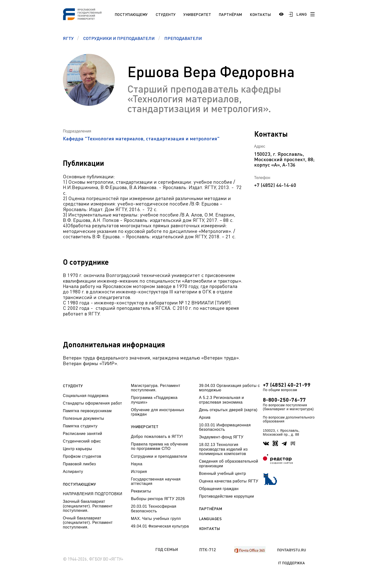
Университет (197, 14)
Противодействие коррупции (227, 496)
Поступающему (131, 14)
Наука (137, 464)
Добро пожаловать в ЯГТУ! (157, 437)
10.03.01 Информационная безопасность (225, 427)
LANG (302, 14)
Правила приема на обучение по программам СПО (160, 446)
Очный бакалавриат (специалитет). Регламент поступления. (88, 523)
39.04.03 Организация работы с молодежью (230, 388)
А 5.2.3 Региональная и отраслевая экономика (222, 400)
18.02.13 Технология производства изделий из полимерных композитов (223, 449)
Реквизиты (141, 491)
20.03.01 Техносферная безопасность (154, 509)
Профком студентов (82, 456)
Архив (205, 417)
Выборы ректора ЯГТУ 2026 (158, 499)
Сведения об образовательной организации (229, 463)
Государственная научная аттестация (156, 481)
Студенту (166, 14)
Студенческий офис (82, 441)
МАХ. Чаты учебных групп (156, 519)
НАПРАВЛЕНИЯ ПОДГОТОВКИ (93, 494)
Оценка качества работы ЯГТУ (229, 481)
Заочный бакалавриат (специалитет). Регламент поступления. (88, 506)
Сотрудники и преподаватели (159, 456)
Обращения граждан (219, 489)
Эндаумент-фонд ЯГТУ (221, 437)
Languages (210, 519)
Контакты (260, 14)
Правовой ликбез (79, 464)
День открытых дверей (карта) (228, 410)
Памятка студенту (80, 426)
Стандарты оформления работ (93, 403)
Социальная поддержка (86, 396)
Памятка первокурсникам (87, 411)
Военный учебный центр (223, 474)
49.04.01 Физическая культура (160, 526)
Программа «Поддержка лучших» (154, 400)
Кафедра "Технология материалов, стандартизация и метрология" (141, 138)
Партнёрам (230, 14)
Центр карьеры (77, 449)
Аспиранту (73, 472)
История (139, 472)
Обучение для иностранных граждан (158, 412)
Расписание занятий (83, 434)
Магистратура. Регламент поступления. (156, 388)
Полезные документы (84, 418)
